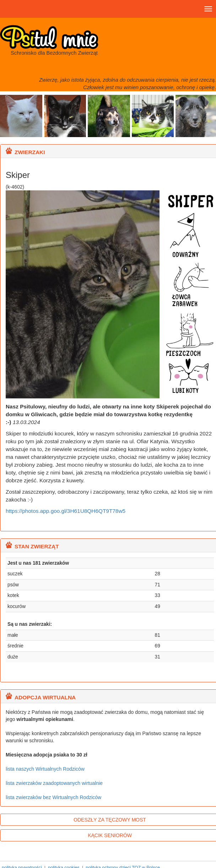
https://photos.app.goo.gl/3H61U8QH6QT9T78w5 (66, 511)
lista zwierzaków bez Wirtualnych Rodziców (53, 797)
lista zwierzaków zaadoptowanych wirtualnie (54, 783)
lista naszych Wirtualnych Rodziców (45, 769)
